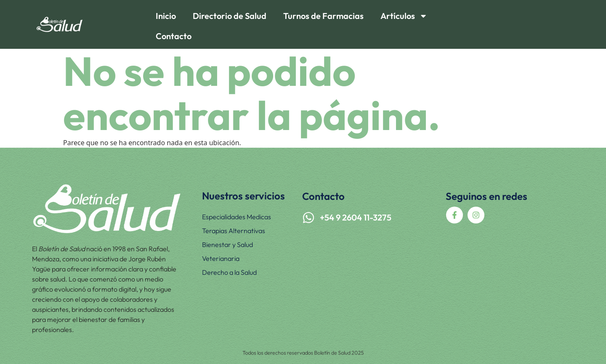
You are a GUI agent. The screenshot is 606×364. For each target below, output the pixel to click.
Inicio (166, 16)
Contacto (174, 36)
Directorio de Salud (230, 16)
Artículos (404, 16)
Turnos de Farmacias (323, 16)
